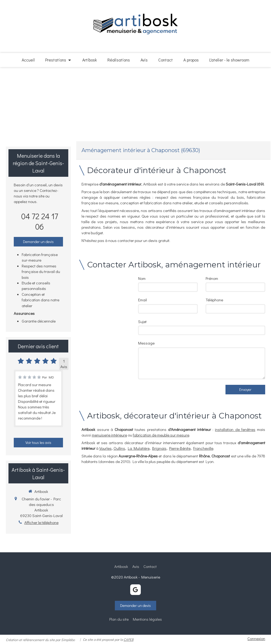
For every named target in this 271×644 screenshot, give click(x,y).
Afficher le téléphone (41, 522)
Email (143, 300)
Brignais (159, 448)
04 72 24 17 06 (40, 221)
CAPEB (128, 639)
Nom (142, 278)
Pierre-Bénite (180, 448)
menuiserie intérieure (109, 435)
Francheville (203, 448)
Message (146, 343)
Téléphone (214, 300)
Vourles (105, 448)
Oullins (119, 448)
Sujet (142, 321)
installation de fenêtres (235, 429)
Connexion (256, 638)
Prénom (212, 278)
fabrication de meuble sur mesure (161, 435)
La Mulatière (139, 448)
